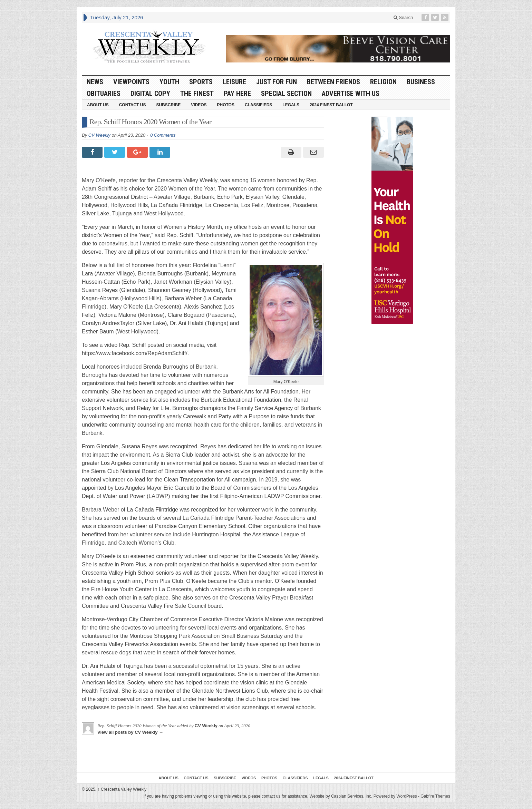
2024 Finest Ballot (331, 105)
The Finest (197, 94)
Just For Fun (277, 82)
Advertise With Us (351, 94)
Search (403, 17)
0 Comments (163, 135)
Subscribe (168, 105)
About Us (98, 105)
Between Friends (333, 82)
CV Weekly (99, 135)
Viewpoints (131, 82)
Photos (226, 105)
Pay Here (237, 94)
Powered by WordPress (395, 796)
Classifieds (258, 105)
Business (421, 82)
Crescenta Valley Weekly (122, 789)
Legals (291, 105)
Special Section (286, 94)
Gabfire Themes (435, 796)
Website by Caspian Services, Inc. (341, 796)
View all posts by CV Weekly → (130, 732)
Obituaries (104, 94)
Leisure (234, 82)
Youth (169, 82)
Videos (199, 105)
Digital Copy (150, 94)
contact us (271, 796)
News (95, 82)
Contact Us (133, 105)
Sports (201, 82)
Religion (383, 82)
